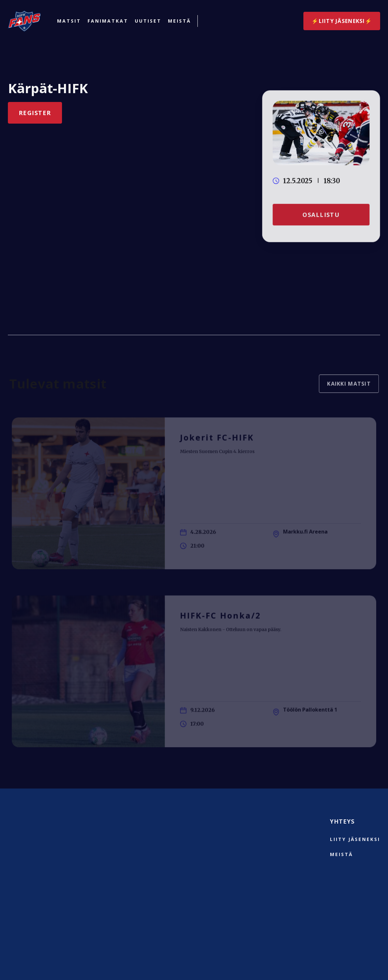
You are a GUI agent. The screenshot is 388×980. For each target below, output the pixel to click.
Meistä (179, 21)
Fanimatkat (108, 21)
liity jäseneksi (355, 839)
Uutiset (148, 21)
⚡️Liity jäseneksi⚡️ (342, 21)
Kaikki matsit (345, 387)
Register (35, 113)
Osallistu (321, 214)
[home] (24, 21)
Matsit (69, 21)
